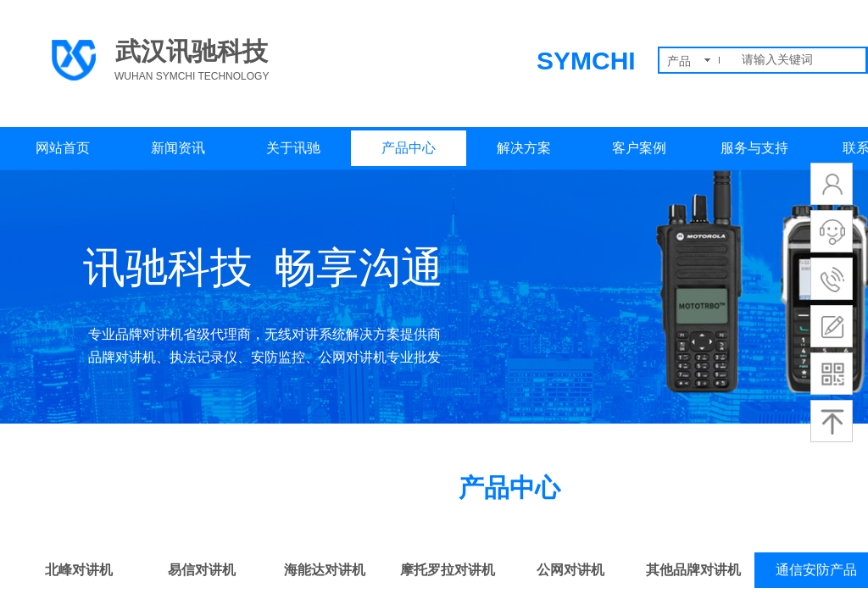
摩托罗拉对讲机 (448, 570)
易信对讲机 (202, 570)
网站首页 (63, 148)
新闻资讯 (178, 148)
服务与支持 (754, 148)
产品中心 (409, 148)
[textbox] (800, 60)
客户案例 (639, 148)
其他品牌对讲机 (693, 570)
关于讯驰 (293, 148)
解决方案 (524, 148)
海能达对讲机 (325, 570)
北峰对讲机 (79, 570)
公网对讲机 (570, 570)
